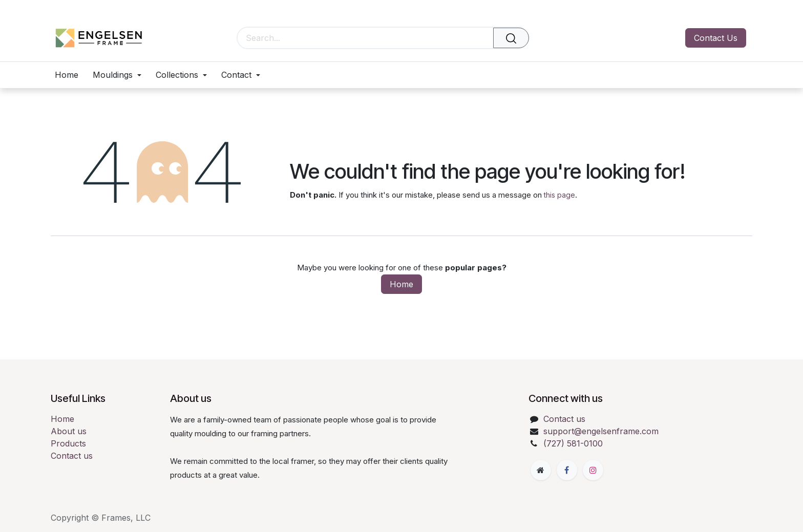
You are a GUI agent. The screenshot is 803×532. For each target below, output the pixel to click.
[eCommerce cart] (599, 38)
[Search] (511, 38)
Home (401, 284)
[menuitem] (70, 75)
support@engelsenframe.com (601, 431)
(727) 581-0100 (573, 443)
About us (69, 431)
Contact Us (716, 38)
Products (68, 443)
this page (559, 195)
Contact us (72, 456)
